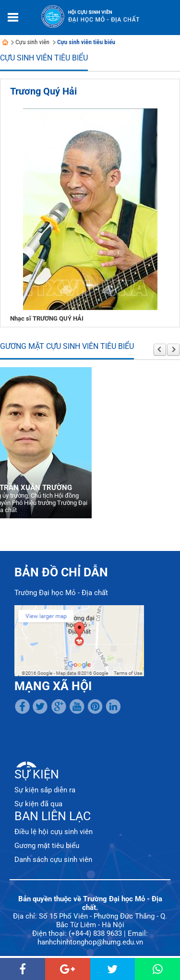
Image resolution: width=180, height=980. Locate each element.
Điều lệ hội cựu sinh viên (54, 832)
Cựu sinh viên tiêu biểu (86, 42)
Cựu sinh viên (32, 42)
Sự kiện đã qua (38, 804)
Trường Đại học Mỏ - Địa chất (61, 593)
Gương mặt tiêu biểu (47, 846)
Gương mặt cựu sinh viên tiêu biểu (67, 346)
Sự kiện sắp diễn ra (45, 790)
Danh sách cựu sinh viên (53, 860)
